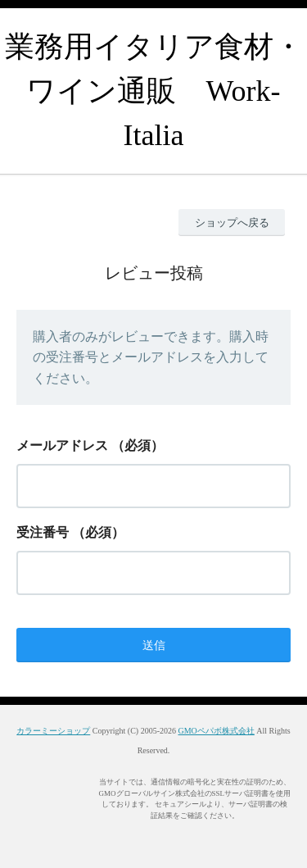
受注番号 (43, 532)
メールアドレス (62, 445)
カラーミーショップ (53, 731)
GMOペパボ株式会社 (216, 731)
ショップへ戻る (232, 223)
